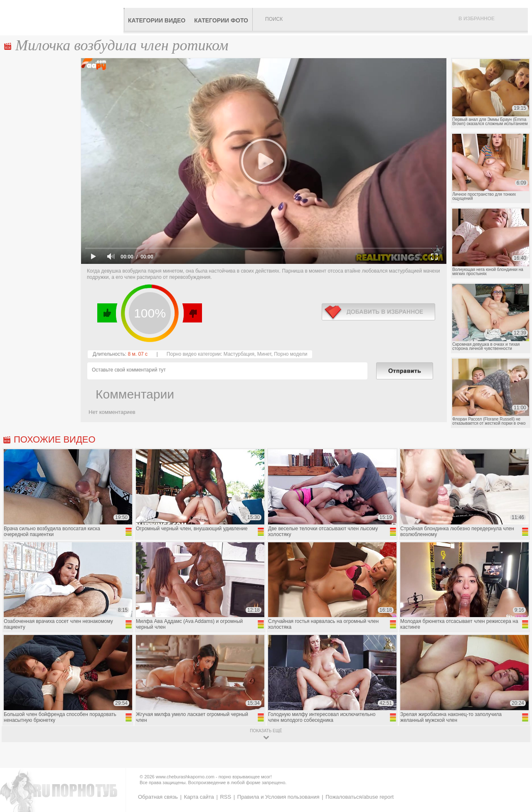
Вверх (516, 762)
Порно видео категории (194, 354)
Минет (264, 354)
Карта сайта (199, 797)
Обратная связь (158, 797)
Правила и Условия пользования (278, 797)
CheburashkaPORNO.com (64, 17)
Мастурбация (239, 354)
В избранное (477, 19)
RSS (225, 797)
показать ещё (266, 731)
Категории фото (221, 20)
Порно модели (291, 354)
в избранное (378, 312)
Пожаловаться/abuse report (360, 797)
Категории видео (157, 20)
